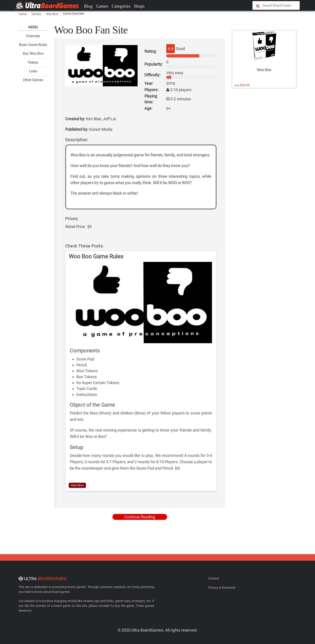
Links (33, 71)
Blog (88, 6)
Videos (33, 62)
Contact (214, 578)
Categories (121, 6)
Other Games (33, 80)
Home (23, 14)
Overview (33, 36)
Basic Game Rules (33, 45)
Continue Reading (140, 517)
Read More (77, 485)
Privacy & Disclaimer (222, 588)
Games (102, 6)
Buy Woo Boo (33, 53)
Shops (139, 6)
